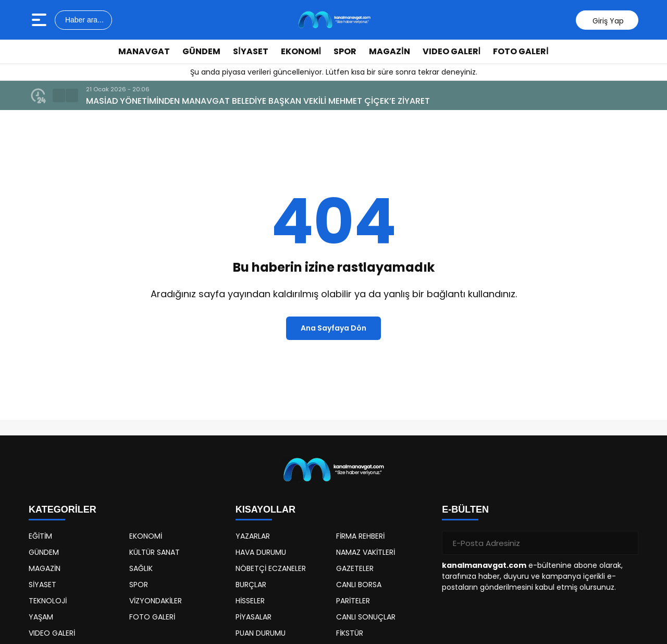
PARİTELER (353, 601)
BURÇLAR (251, 585)
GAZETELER (355, 568)
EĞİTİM (40, 536)
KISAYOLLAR (265, 509)
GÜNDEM (201, 51)
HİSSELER (250, 601)
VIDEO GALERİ (452, 51)
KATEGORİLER (63, 509)
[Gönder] (626, 543)
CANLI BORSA (359, 585)
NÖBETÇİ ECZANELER (271, 568)
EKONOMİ (301, 51)
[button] (59, 95)
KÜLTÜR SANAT (155, 552)
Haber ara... (83, 20)
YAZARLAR (253, 536)
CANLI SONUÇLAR (366, 617)
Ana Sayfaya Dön (333, 328)
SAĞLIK (141, 568)
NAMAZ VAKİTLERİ (366, 552)
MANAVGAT (144, 51)
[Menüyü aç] (40, 20)
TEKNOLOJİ (48, 601)
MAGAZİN (389, 51)
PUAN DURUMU (261, 633)
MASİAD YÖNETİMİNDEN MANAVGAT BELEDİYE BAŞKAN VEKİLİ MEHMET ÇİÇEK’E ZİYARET (258, 101)
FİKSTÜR (350, 633)
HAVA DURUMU (261, 552)
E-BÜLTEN (465, 509)
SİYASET (250, 51)
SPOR (345, 51)
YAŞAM (41, 617)
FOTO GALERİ (521, 51)
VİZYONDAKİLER (156, 601)
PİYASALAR (254, 617)
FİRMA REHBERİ (360, 536)
